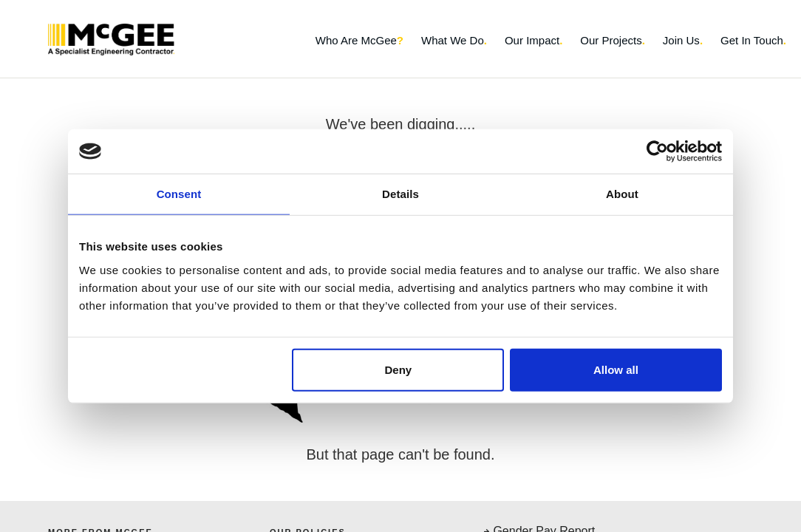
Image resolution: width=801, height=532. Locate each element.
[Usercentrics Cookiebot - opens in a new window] (657, 151)
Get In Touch (753, 40)
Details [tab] (400, 194)
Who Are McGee (359, 40)
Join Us (683, 40)
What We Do (454, 40)
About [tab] (622, 194)
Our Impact (534, 40)
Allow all (616, 369)
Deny (399, 369)
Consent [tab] (179, 194)
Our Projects (613, 40)
